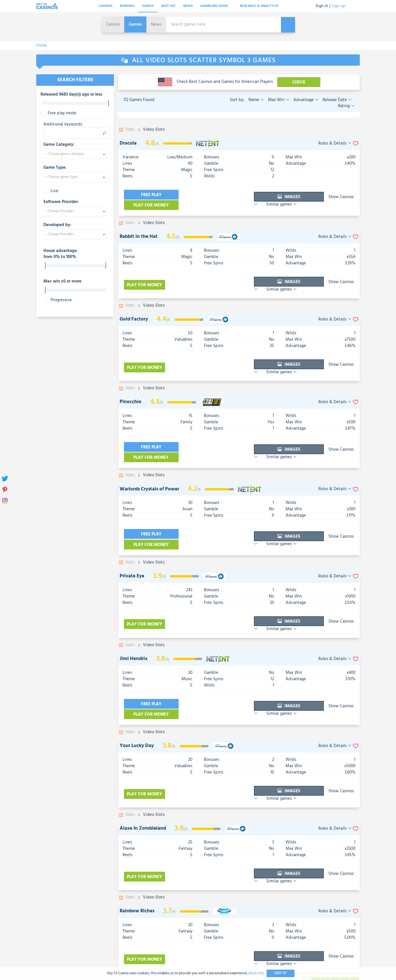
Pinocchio (131, 379)
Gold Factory (134, 303)
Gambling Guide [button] (216, 6)
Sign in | (323, 6)
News (188, 6)
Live (51, 191)
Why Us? (168, 6)
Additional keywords (63, 125)
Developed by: (57, 225)
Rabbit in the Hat (139, 226)
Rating (346, 106)
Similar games (339, 195)
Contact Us (167, 919)
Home (42, 46)
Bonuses (127, 6)
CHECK (299, 82)
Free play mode (59, 113)
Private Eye (132, 533)
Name (256, 100)
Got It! (281, 973)
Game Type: (55, 168)
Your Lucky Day (137, 686)
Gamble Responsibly (223, 919)
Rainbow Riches (137, 839)
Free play (146, 195)
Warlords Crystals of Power (149, 456)
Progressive (58, 300)
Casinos (106, 6)
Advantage (305, 100)
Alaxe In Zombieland (143, 762)
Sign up (338, 6)
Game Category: (59, 145)
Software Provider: (61, 202)
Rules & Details (335, 144)
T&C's (191, 919)
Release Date (337, 100)
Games (148, 6)
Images (255, 195)
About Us (139, 919)
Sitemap (258, 919)
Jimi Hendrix (134, 609)
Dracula (128, 143)
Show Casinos (300, 195)
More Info (256, 973)
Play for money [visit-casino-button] (197, 195)
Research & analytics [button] (261, 6)
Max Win (278, 100)
